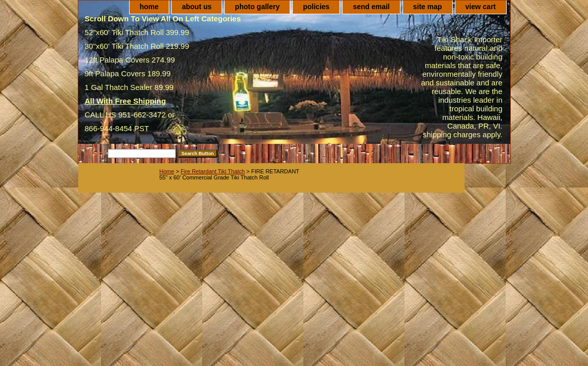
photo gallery (257, 7)
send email (371, 7)
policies (316, 7)
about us (197, 7)
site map (428, 7)
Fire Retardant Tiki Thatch (212, 171)
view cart (481, 7)
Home (167, 171)
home (149, 7)
